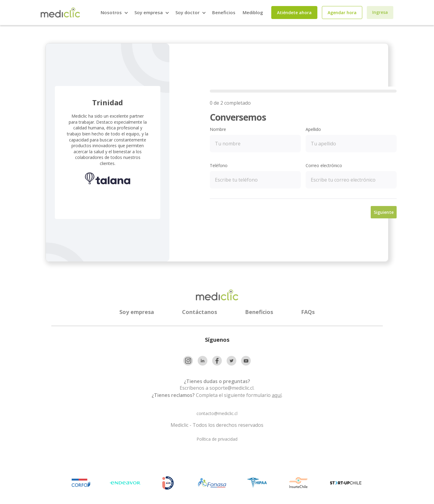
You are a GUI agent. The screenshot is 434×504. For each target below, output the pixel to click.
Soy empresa (137, 312)
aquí (277, 395)
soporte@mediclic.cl (231, 388)
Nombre (218, 129)
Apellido (313, 129)
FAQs (308, 312)
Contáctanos (200, 312)
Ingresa (380, 12)
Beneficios (224, 12)
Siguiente (384, 212)
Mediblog (253, 12)
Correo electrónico (324, 165)
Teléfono (219, 165)
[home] (60, 13)
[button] (114, 13)
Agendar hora (342, 13)
